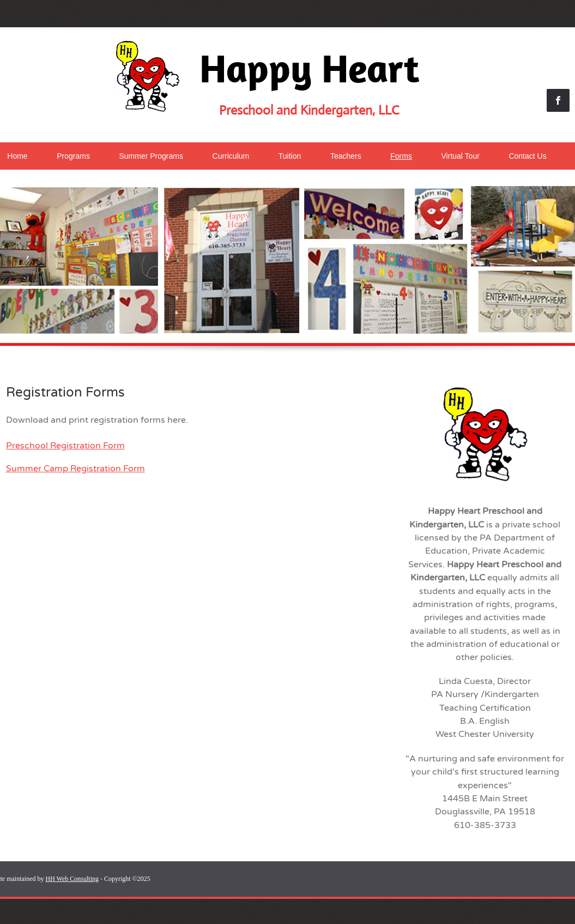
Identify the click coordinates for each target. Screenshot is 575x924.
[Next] (568, 272)
